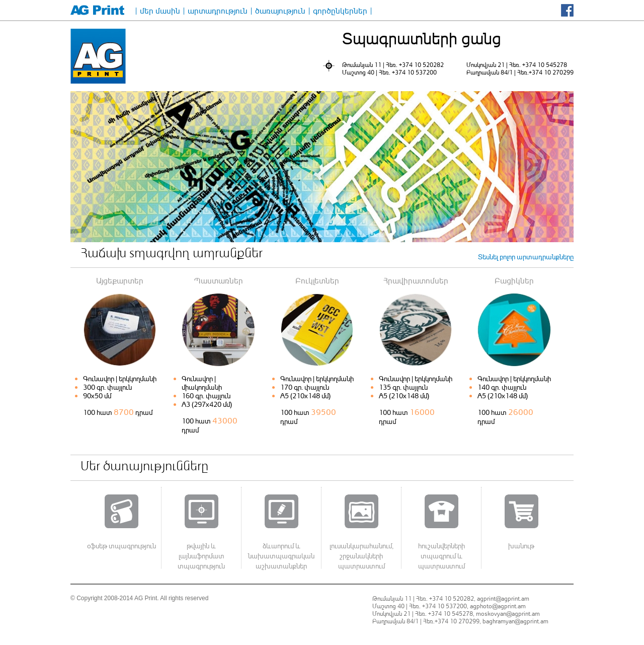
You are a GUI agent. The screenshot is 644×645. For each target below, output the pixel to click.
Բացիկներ (514, 280)
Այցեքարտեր (120, 280)
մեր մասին (160, 11)
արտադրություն (218, 11)
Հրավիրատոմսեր (416, 280)
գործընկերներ (340, 11)
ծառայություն (280, 11)
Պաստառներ (219, 280)
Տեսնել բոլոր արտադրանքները (526, 257)
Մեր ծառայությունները (144, 467)
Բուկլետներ (317, 280)
